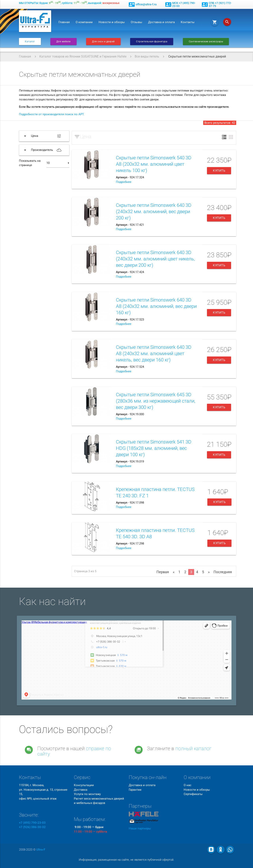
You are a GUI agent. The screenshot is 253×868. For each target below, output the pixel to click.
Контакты (188, 22)
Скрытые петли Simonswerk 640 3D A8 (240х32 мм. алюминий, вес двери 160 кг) (156, 306)
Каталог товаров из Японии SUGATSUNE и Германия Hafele (83, 56)
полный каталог (193, 748)
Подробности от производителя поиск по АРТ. (52, 114)
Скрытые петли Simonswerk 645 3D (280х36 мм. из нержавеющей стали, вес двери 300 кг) (156, 401)
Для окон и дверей (103, 42)
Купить (219, 171)
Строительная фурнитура (152, 42)
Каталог (30, 42)
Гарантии (135, 790)
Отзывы (136, 22)
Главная (64, 22)
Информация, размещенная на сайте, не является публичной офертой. (126, 860)
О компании (84, 22)
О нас (188, 785)
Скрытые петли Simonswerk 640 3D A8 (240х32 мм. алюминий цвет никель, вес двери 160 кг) (154, 354)
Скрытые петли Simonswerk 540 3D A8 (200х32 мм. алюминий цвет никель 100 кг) (154, 164)
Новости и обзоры (112, 22)
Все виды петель (147, 56)
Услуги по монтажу (87, 794)
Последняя (223, 572)
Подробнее (124, 182)
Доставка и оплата (161, 22)
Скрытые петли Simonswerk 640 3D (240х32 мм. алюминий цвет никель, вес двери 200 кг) (155, 259)
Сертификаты (193, 794)
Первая (163, 572)
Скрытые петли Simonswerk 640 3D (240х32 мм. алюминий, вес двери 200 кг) (154, 212)
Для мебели (63, 42)
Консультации (84, 785)
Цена (86, 137)
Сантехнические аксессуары (206, 42)
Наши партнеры (140, 828)
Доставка (81, 790)
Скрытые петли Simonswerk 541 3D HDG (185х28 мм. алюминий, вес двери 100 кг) (154, 448)
